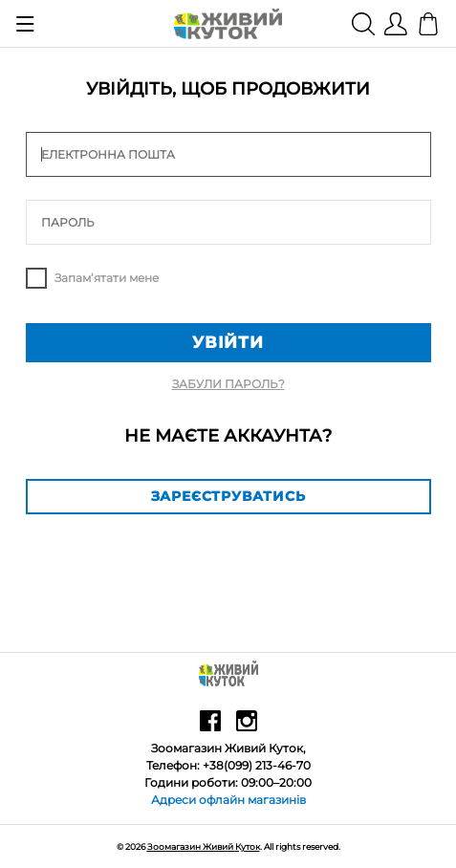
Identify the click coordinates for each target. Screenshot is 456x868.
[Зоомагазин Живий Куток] (228, 22)
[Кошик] (429, 23)
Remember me (36, 278)
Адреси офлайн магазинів (228, 800)
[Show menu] (25, 24)
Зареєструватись (228, 496)
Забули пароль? (228, 384)
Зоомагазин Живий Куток (204, 846)
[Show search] (363, 23)
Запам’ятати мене (107, 278)
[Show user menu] (396, 23)
